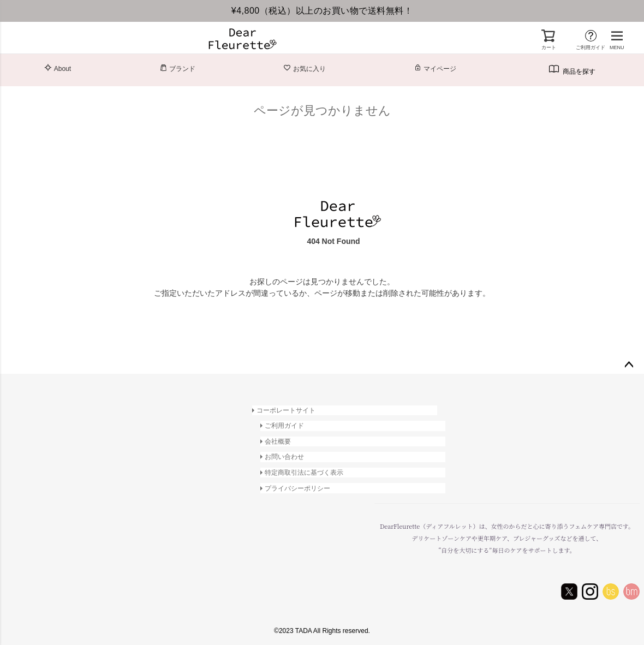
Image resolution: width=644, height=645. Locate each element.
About (58, 68)
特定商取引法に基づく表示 (305, 471)
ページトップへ (629, 365)
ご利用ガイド (591, 47)
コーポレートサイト (286, 410)
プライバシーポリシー (298, 487)
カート (549, 47)
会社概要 (278, 441)
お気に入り (305, 68)
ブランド (177, 68)
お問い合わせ (285, 456)
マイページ (435, 68)
